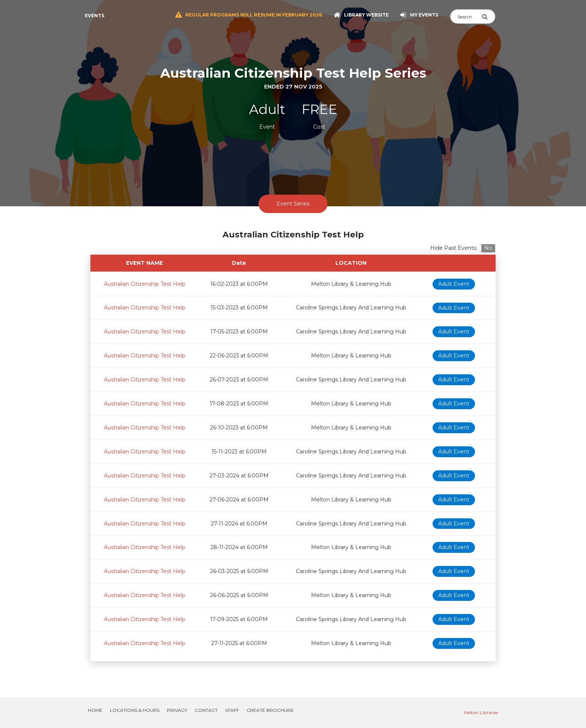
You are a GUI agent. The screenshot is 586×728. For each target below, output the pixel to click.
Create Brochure (270, 710)
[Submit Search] (488, 17)
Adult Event (454, 284)
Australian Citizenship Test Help (145, 284)
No (488, 248)
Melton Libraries (481, 712)
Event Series (293, 204)
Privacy (177, 710)
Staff (232, 710)
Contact (206, 710)
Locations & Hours (135, 710)
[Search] (466, 17)
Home (95, 710)
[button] (487, 248)
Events (95, 16)
